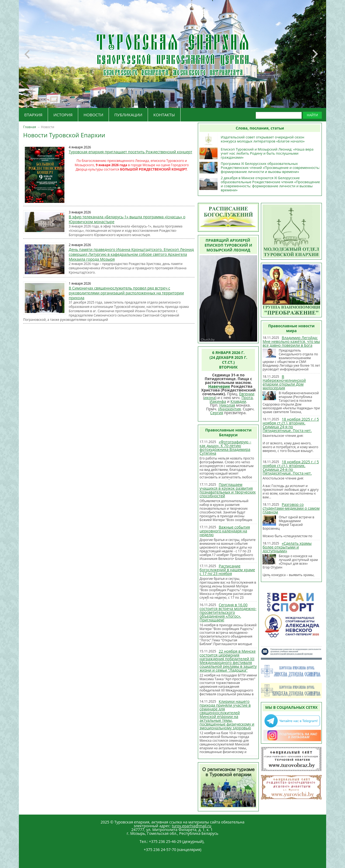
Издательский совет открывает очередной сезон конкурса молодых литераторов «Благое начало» (263, 139)
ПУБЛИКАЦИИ (128, 115)
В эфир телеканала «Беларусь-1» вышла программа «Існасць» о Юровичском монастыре (127, 219)
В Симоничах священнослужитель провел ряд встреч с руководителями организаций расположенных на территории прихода (126, 293)
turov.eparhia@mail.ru (192, 826)
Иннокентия (229, 409)
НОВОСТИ (93, 115)
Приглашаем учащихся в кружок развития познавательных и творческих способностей (227, 490)
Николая (227, 405)
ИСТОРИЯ (63, 115)
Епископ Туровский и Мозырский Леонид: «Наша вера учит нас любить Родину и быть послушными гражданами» (267, 153)
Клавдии (238, 401)
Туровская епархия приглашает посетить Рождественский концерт (130, 152)
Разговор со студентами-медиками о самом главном (291, 508)
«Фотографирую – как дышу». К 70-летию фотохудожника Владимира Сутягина (225, 447)
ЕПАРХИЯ (33, 115)
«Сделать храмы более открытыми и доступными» (287, 547)
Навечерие (219, 386)
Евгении (247, 394)
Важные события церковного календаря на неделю (225, 531)
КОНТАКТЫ (164, 115)
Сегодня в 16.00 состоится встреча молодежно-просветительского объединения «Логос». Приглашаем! (228, 612)
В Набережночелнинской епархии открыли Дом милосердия (284, 382)
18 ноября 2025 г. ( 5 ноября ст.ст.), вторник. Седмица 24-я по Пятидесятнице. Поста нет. (291, 425)
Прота (247, 398)
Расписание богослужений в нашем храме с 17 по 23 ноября (227, 570)
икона (210, 398)
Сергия (217, 413)
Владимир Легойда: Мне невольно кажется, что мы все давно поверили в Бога (291, 341)
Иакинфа (218, 401)
